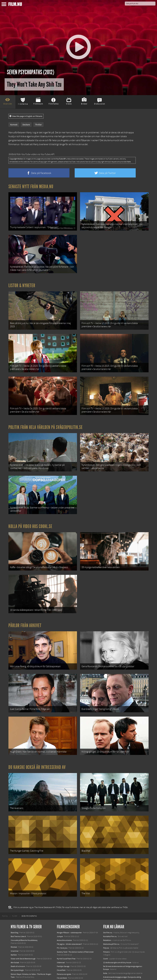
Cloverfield (61, 941)
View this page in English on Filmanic (26, 116)
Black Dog (14, 904)
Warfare (14, 926)
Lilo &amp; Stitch (17, 971)
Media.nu (107, 959)
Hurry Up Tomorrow (18, 960)
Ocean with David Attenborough (23, 930)
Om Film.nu (108, 904)
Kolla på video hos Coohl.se (30, 513)
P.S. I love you (62, 919)
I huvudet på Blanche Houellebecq (24, 912)
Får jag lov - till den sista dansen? (69, 915)
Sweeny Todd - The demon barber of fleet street (75, 923)
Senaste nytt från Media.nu (31, 187)
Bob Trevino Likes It (18, 908)
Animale (14, 952)
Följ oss (106, 919)
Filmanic (106, 923)
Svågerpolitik (108, 966)
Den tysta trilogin (17, 941)
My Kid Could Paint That (66, 930)
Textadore (107, 955)
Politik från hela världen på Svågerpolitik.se (46, 418)
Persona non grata (64, 945)
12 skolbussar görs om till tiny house (117, 934)
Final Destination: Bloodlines (22, 956)
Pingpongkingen (63, 953)
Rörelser (14, 918)
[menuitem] (5, 887)
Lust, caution (62, 957)
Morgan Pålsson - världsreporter (69, 904)
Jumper (60, 908)
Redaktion (107, 912)
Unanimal (15, 922)
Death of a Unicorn (18, 938)
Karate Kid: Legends (18, 974)
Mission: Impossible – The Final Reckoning (27, 964)
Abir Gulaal (15, 934)
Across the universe (64, 912)
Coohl (106, 930)
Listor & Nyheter (22, 282)
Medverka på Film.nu (111, 915)
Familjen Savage (63, 938)
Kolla (105, 945)
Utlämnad (61, 934)
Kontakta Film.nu (110, 908)
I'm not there (62, 949)
